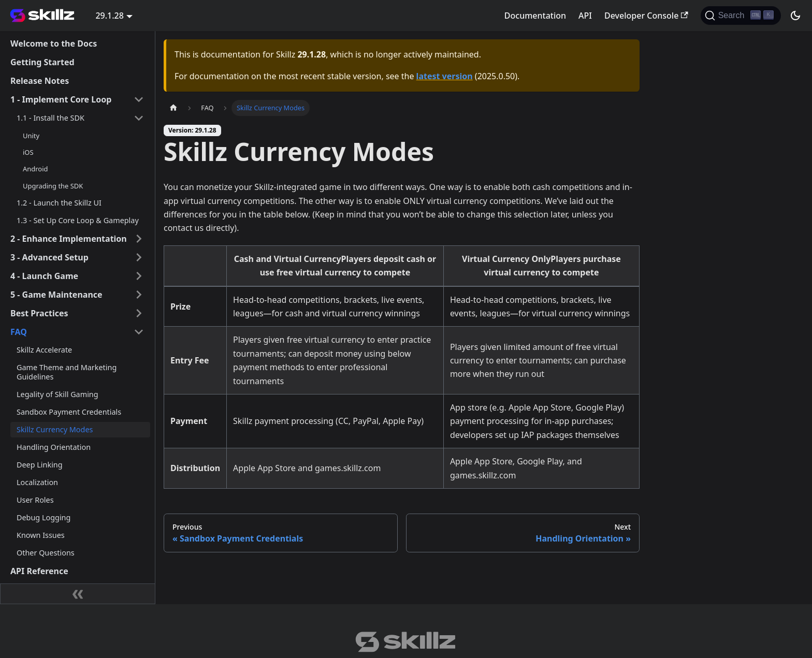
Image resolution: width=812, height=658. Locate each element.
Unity (31, 136)
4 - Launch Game (44, 276)
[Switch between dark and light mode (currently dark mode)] (795, 16)
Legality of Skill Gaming (57, 394)
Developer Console (646, 16)
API (585, 16)
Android (35, 169)
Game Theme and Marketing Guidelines (67, 372)
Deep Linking (40, 465)
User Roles (35, 500)
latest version (445, 76)
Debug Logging (44, 517)
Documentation (535, 16)
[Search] (741, 16)
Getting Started (42, 62)
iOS (28, 152)
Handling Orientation (54, 447)
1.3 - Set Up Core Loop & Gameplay (78, 220)
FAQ (19, 332)
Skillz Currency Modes (55, 429)
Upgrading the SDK (53, 186)
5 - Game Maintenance (56, 295)
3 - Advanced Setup (49, 257)
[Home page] (173, 108)
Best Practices (39, 313)
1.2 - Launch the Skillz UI (59, 203)
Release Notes (40, 81)
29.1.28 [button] (109, 16)
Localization (37, 482)
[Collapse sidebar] (78, 594)
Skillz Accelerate (44, 350)
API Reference (39, 571)
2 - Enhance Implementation (69, 239)
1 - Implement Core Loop (61, 99)
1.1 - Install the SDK (50, 118)
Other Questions (46, 553)
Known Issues (41, 535)
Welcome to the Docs (54, 43)
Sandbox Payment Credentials (69, 412)
